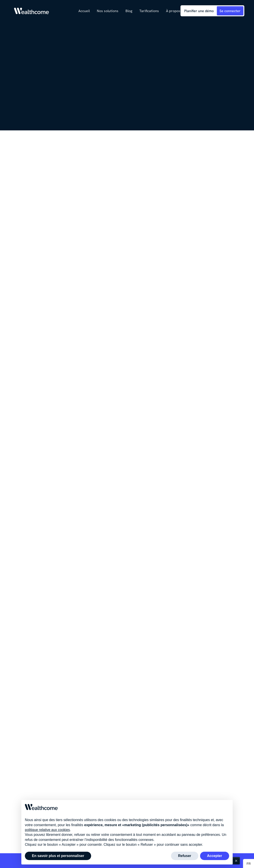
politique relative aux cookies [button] (47, 840)
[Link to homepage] (32, 11)
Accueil (84, 11)
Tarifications (149, 11)
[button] (108, 11)
